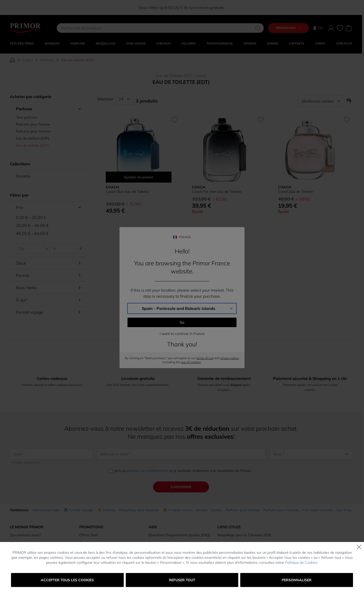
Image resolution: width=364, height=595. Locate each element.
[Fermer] (359, 547)
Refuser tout (182, 580)
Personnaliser (297, 580)
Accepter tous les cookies (67, 580)
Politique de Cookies (301, 562)
